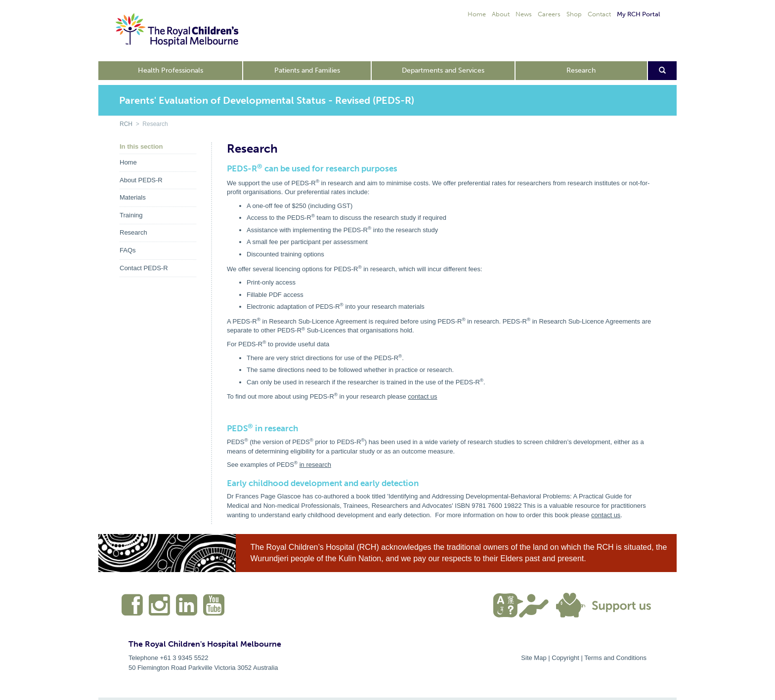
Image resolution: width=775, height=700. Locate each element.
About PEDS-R (141, 180)
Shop (574, 14)
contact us (422, 396)
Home (477, 14)
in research (315, 465)
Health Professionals (171, 70)
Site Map (534, 658)
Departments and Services (443, 70)
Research (581, 70)
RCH (126, 124)
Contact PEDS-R (144, 268)
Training (131, 215)
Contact (599, 14)
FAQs (128, 250)
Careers (549, 14)
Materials (133, 197)
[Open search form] (663, 71)
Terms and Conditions (615, 658)
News (524, 14)
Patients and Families (307, 70)
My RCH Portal (638, 14)
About (501, 14)
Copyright (565, 658)
